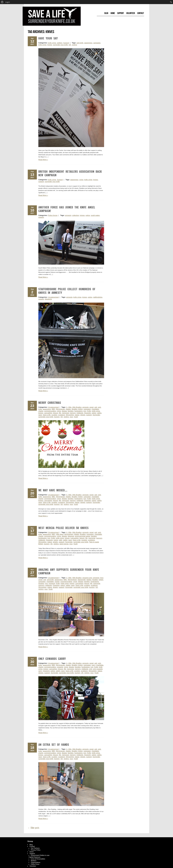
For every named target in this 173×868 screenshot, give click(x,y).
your (71, 417)
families (71, 411)
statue (77, 415)
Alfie (70, 407)
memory (73, 413)
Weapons (48, 299)
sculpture (62, 415)
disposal (71, 536)
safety (99, 413)
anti (96, 407)
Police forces (53, 215)
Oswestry (88, 413)
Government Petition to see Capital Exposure (39, 856)
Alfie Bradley (77, 407)
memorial (65, 413)
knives (50, 45)
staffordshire (98, 297)
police (88, 215)
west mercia (64, 544)
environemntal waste (82, 536)
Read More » (43, 160)
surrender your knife (60, 45)
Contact (32, 846)
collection (76, 215)
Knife (89, 411)
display (64, 411)
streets (83, 415)
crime (81, 180)
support (41, 182)
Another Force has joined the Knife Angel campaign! (67, 209)
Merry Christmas (50, 403)
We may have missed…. (53, 490)
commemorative (50, 411)
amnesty (68, 215)
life (60, 413)
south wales (95, 215)
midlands (80, 413)
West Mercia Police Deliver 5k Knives (63, 528)
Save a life (47, 415)
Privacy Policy (36, 850)
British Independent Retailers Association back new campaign (70, 173)
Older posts (34, 828)
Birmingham (61, 409)
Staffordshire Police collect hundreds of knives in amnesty (67, 291)
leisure (55, 413)
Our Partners (35, 848)
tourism (57, 417)
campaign (97, 43)
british (80, 409)
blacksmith (82, 580)
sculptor (54, 415)
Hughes (41, 583)
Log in (8, 2)
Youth (76, 417)
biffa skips (60, 534)
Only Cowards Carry (52, 659)
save (40, 415)
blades (68, 409)
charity (41, 411)
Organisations (36, 863)
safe (61, 540)
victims (75, 45)
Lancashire (48, 413)
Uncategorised (53, 297)
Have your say (48, 38)
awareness (88, 43)
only (91, 669)
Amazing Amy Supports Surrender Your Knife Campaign (69, 571)
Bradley (74, 409)
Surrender (96, 415)
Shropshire (70, 415)
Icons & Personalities (38, 859)
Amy (102, 578)
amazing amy (87, 578)
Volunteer (33, 866)
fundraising (79, 411)
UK (70, 45)
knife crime (52, 43)
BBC (54, 409)
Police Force (35, 864)
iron (85, 411)
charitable (95, 409)
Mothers (34, 861)
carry (93, 665)
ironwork (52, 583)
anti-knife (80, 43)
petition (60, 43)
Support (66, 43)
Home (32, 852)
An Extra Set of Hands (54, 744)
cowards (60, 667)
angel (92, 407)
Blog (31, 845)
